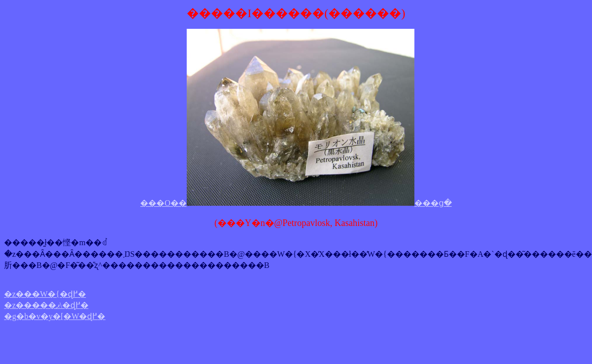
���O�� (163, 203)
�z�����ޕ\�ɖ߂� (46, 305)
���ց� (433, 203)
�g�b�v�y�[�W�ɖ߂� (55, 316)
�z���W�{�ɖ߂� (45, 294)
